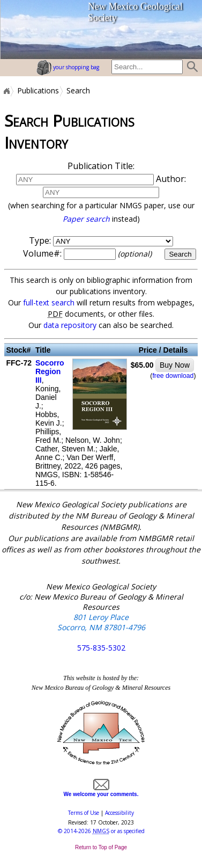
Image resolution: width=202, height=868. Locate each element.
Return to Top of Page (101, 847)
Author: (101, 198)
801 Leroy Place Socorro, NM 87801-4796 (101, 622)
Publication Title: (101, 166)
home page (28, 30)
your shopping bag (68, 67)
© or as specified (101, 831)
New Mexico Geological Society (135, 12)
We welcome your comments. (101, 791)
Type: (40, 240)
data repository (70, 325)
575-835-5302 (101, 648)
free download (173, 376)
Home (6, 91)
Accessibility (119, 813)
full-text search (49, 302)
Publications (38, 91)
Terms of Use (84, 813)
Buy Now (175, 365)
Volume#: (88, 253)
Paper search (86, 219)
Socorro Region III (50, 371)
